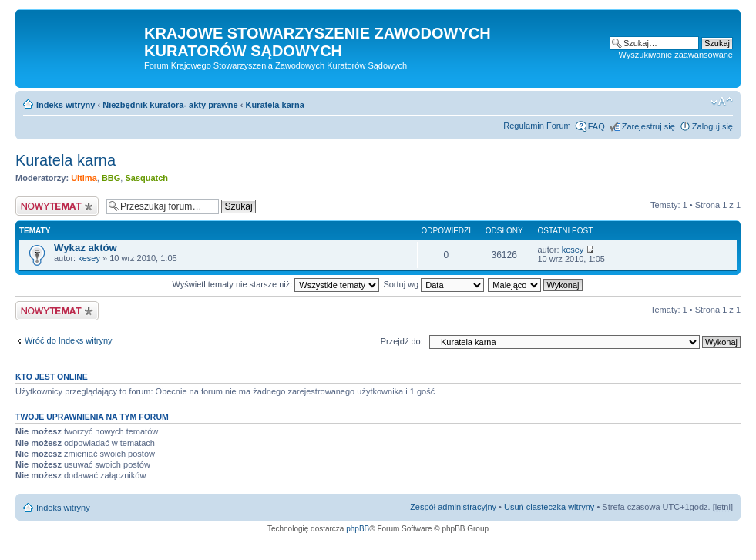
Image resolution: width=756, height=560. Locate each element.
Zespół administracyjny (453, 507)
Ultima (84, 178)
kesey (89, 258)
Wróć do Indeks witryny (69, 340)
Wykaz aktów (86, 248)
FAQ (596, 126)
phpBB (358, 529)
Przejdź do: (402, 341)
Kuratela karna (274, 105)
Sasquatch (146, 178)
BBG (111, 178)
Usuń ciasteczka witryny (549, 507)
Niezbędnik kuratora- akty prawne (170, 105)
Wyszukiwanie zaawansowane (676, 55)
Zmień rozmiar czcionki (722, 102)
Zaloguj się (712, 126)
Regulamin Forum (537, 126)
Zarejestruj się (648, 126)
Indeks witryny (66, 105)
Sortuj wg (433, 284)
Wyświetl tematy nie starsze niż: (276, 284)
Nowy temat (57, 206)
